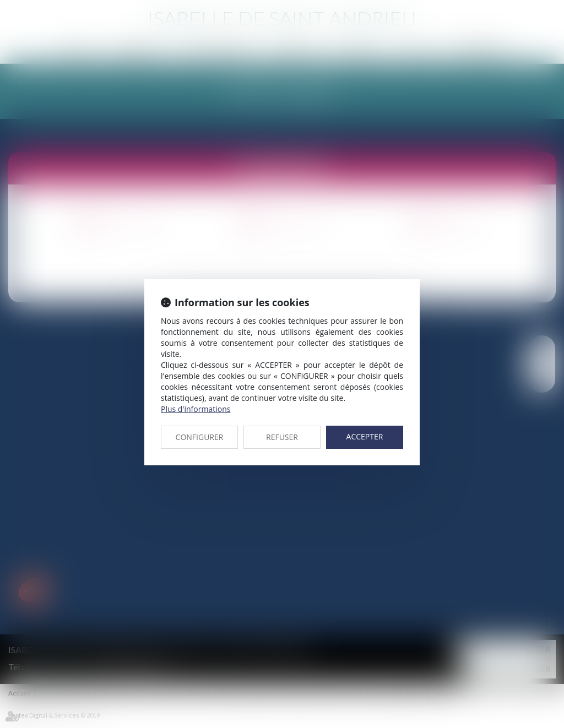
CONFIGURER (200, 437)
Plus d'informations (196, 409)
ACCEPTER (365, 436)
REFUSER (282, 437)
